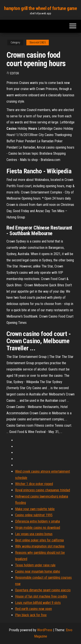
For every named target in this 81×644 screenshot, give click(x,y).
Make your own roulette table (35, 509)
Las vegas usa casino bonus (34, 534)
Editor (15, 73)
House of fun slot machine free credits (41, 596)
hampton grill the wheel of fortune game (41, 8)
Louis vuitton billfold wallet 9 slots (38, 603)
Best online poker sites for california (39, 540)
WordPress (45, 630)
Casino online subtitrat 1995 (34, 515)
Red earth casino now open (33, 609)
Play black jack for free (31, 615)
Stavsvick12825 (38, 43)
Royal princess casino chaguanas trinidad (43, 490)
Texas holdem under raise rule (35, 565)
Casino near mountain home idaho (38, 571)
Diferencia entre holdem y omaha (37, 521)
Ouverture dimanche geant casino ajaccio (43, 590)
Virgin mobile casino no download (38, 528)
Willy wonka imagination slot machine (40, 546)
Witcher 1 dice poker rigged (34, 484)
